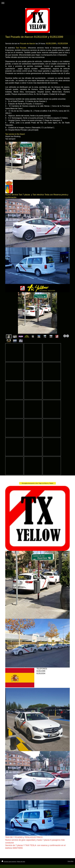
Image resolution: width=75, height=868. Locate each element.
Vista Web (70, 861)
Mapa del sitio (21, 861)
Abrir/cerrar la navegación (37, 3)
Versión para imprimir (9, 861)
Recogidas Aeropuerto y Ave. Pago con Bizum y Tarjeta (37, 483)
